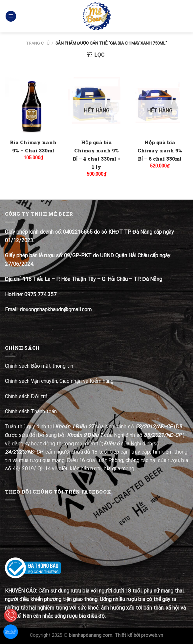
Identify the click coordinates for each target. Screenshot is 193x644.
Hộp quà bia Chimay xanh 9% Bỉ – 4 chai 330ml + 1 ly (96, 155)
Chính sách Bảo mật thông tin (39, 366)
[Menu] (11, 16)
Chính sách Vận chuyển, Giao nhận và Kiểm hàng (59, 381)
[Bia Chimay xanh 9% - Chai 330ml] (33, 106)
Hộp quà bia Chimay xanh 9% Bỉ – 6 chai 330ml (160, 150)
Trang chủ (38, 43)
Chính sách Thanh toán (31, 411)
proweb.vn (152, 635)
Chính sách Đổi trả (27, 396)
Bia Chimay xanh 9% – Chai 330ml (33, 146)
